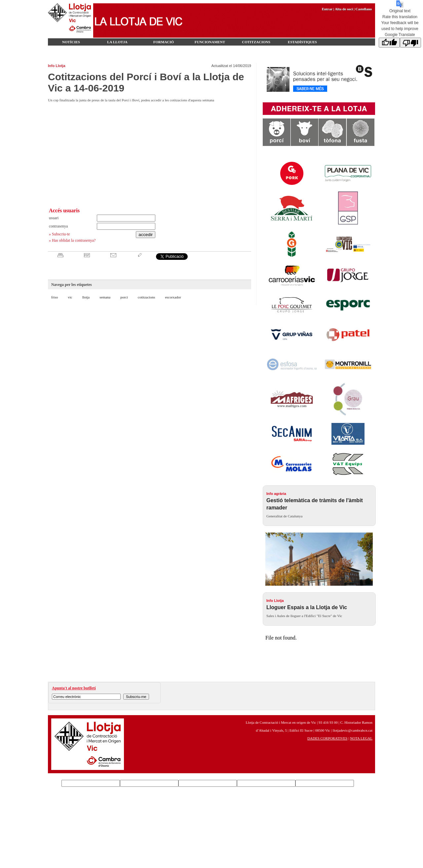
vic (70, 297)
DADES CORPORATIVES (327, 738)
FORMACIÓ (164, 42)
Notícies (71, 42)
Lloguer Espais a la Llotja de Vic (307, 607)
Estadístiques (302, 42)
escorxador (173, 297)
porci (124, 297)
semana (105, 297)
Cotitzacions (256, 42)
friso (55, 297)
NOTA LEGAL (361, 738)
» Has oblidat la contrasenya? (72, 240)
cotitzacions (147, 297)
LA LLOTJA (117, 42)
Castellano (364, 9)
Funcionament (210, 42)
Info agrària (276, 494)
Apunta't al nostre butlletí (74, 688)
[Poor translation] (410, 43)
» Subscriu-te (59, 234)
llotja (86, 297)
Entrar (327, 9)
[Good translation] (389, 43)
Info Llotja (57, 66)
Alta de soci (344, 9)
